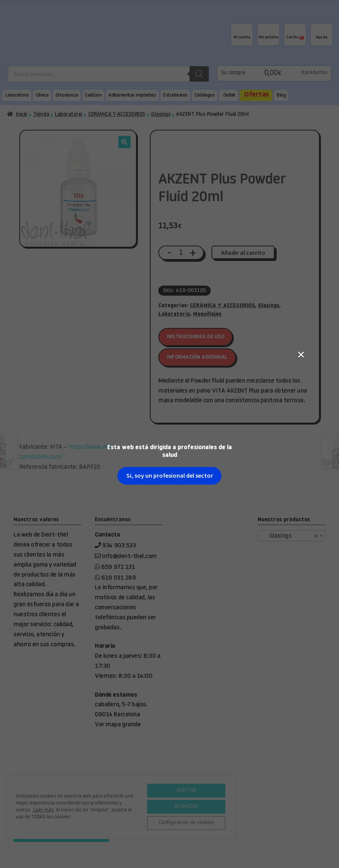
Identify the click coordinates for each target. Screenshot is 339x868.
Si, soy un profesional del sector (170, 180)
